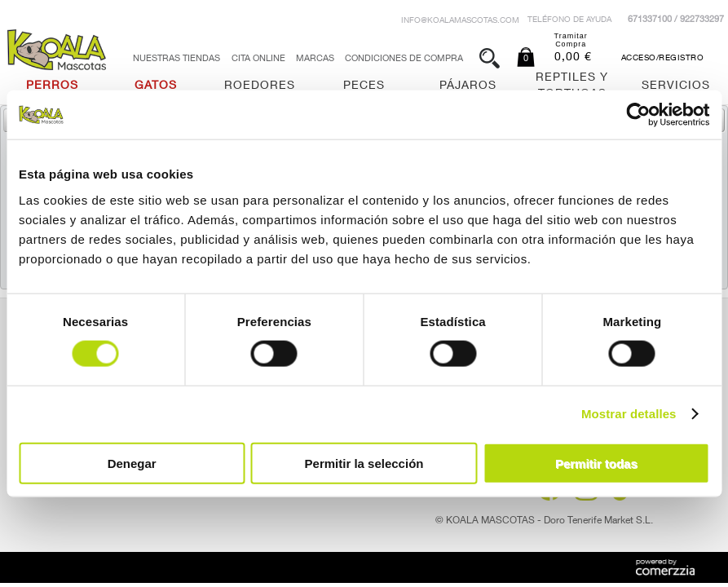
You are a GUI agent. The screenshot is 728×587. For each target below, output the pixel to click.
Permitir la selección (364, 463)
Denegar (132, 463)
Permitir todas (596, 463)
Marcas (315, 59)
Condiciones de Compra (404, 59)
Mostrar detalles (629, 414)
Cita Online (258, 59)
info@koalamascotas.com (460, 21)
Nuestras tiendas (176, 59)
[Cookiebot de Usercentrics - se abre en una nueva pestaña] (638, 115)
